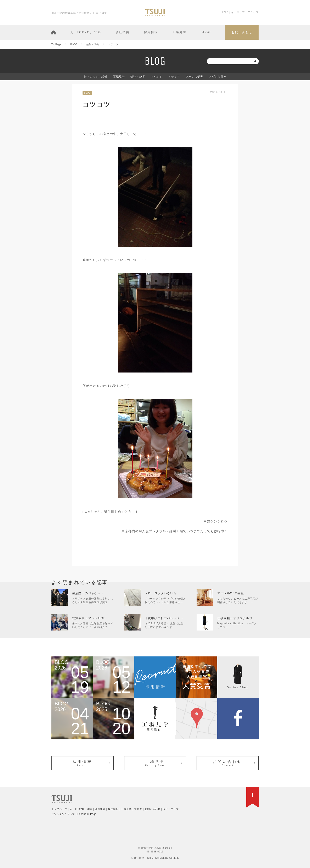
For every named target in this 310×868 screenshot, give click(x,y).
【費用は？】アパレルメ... (164, 618)
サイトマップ (237, 12)
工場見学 (179, 32)
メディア (174, 77)
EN (224, 12)
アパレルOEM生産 (231, 593)
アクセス (253, 12)
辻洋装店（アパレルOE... (91, 618)
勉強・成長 (138, 77)
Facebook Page (87, 814)
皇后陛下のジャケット (88, 593)
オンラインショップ (63, 814)
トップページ (59, 809)
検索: (203, 61)
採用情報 (151, 32)
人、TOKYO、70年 (86, 32)
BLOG (206, 32)
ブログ (138, 809)
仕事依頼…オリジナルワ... (236, 618)
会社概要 (123, 32)
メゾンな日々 (218, 77)
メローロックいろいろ (161, 593)
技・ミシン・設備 (96, 77)
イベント (157, 77)
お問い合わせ (242, 32)
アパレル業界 (194, 77)
